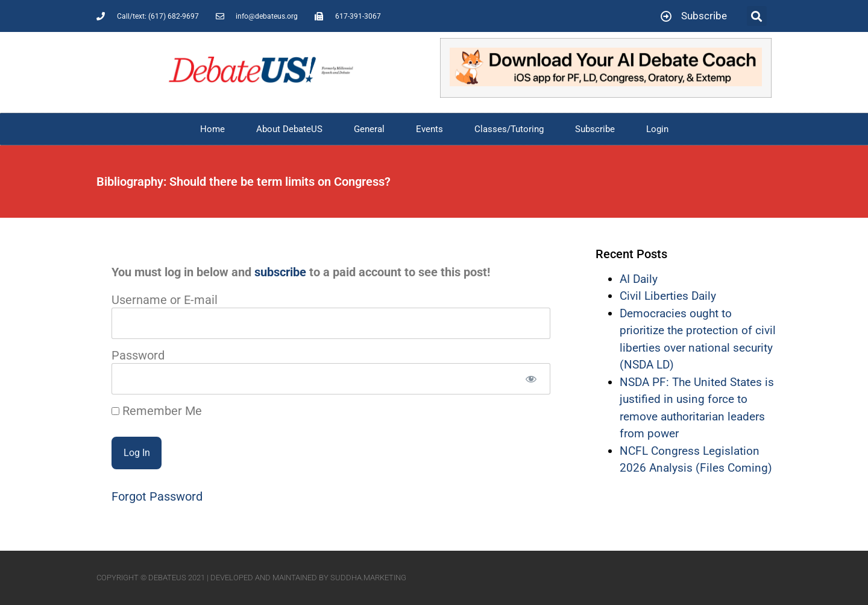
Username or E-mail (165, 300)
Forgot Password (157, 496)
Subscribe (595, 129)
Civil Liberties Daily (668, 296)
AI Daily (639, 279)
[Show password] (531, 379)
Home (212, 129)
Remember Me (157, 411)
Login (657, 129)
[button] (757, 16)
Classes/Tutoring (509, 129)
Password (138, 355)
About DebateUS (289, 129)
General (369, 129)
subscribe (280, 272)
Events (429, 129)
